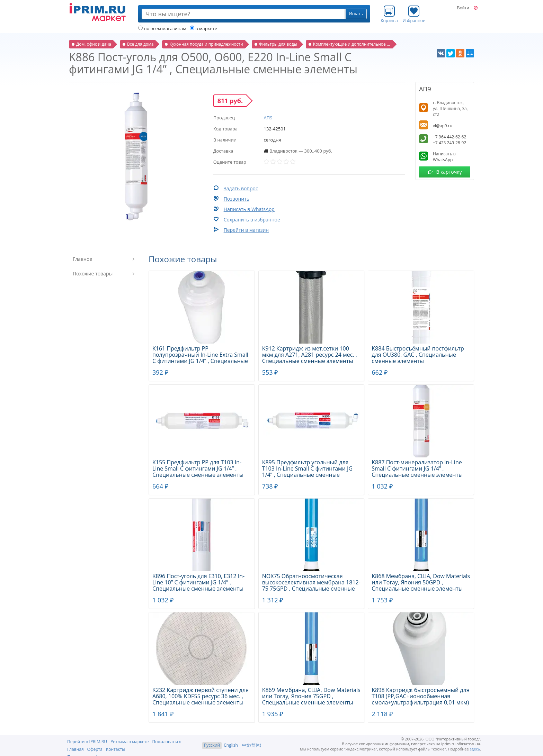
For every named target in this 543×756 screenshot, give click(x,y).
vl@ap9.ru (443, 126)
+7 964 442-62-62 (449, 137)
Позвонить (237, 199)
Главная (75, 749)
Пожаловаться (167, 742)
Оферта (95, 749)
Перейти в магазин (246, 230)
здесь (475, 749)
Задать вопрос (241, 188)
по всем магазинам (162, 28)
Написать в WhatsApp (249, 209)
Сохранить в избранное (252, 220)
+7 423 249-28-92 (449, 143)
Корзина (389, 14)
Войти (463, 8)
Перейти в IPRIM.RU (87, 742)
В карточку (445, 172)
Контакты (116, 749)
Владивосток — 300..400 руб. (301, 151)
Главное (82, 259)
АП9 (268, 118)
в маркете (203, 28)
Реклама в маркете (130, 742)
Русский (212, 745)
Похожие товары (93, 274)
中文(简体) (252, 745)
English (231, 745)
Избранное (414, 14)
